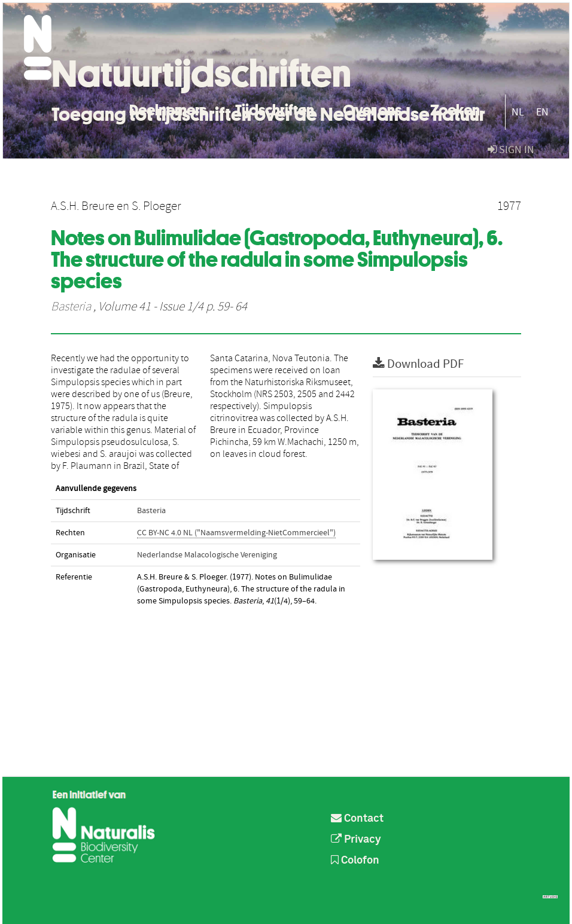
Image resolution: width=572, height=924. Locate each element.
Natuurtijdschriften (201, 74)
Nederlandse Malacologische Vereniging (207, 555)
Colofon (355, 861)
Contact (357, 819)
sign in (511, 150)
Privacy (356, 840)
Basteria (71, 307)
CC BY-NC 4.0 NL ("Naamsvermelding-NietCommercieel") (236, 533)
